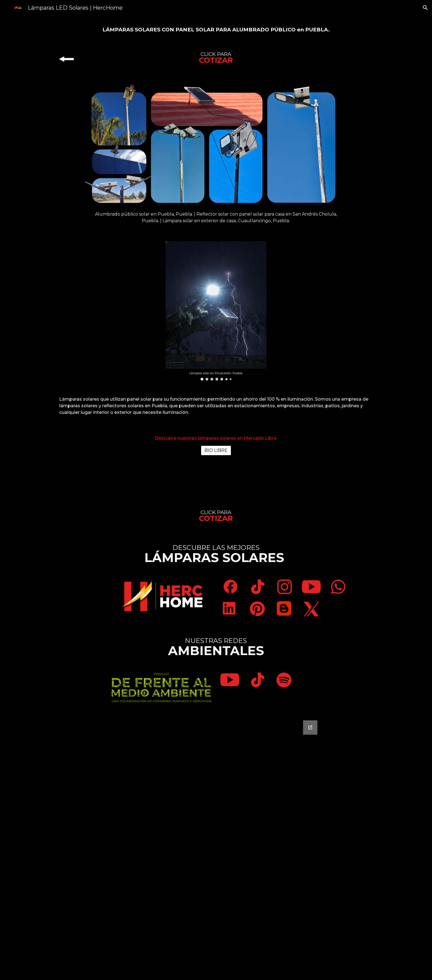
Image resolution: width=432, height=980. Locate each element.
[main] (216, 29)
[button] (425, 8)
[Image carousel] (216, 311)
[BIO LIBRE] (216, 450)
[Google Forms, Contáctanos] (216, 847)
